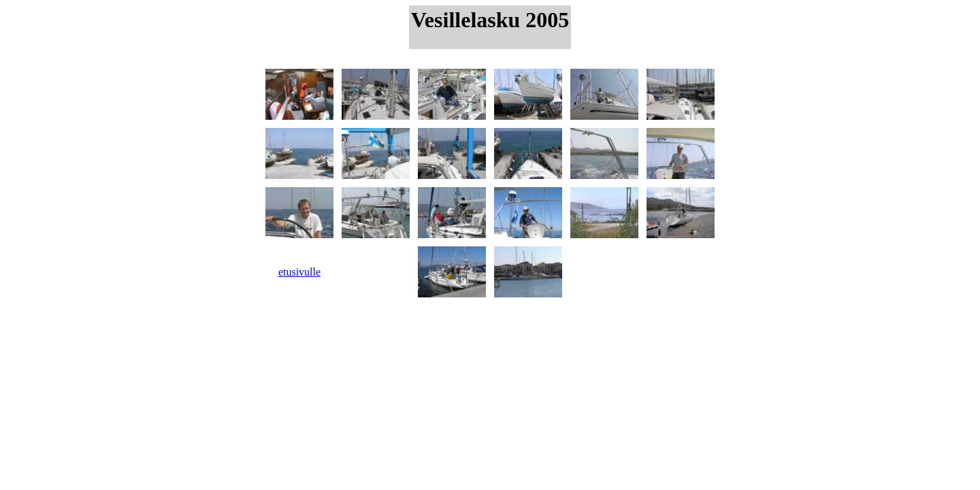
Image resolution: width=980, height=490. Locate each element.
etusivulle (299, 272)
